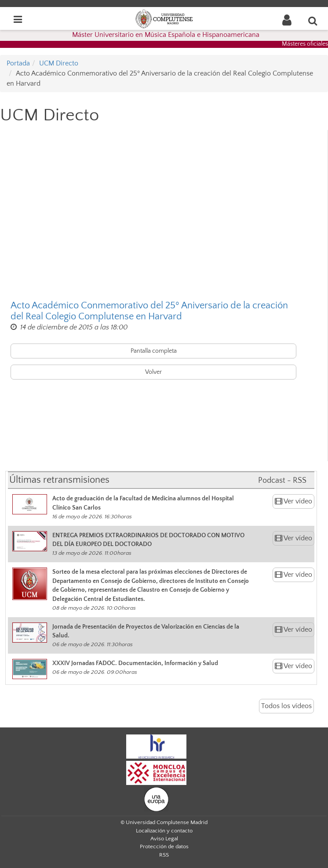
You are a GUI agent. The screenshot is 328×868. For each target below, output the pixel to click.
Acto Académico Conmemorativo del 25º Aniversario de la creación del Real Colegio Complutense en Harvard (149, 311)
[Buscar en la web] (313, 21)
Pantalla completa (154, 351)
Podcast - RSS (282, 481)
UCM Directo (59, 63)
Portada (18, 63)
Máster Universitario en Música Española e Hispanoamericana (166, 35)
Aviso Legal (164, 839)
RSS (164, 855)
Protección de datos (164, 846)
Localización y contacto (164, 831)
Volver (153, 372)
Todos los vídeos (286, 706)
